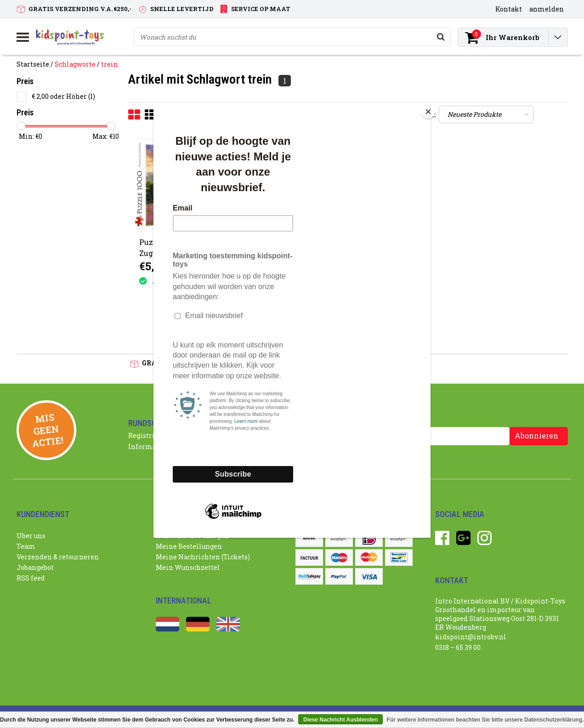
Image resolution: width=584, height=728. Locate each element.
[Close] (428, 112)
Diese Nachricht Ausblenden (340, 720)
